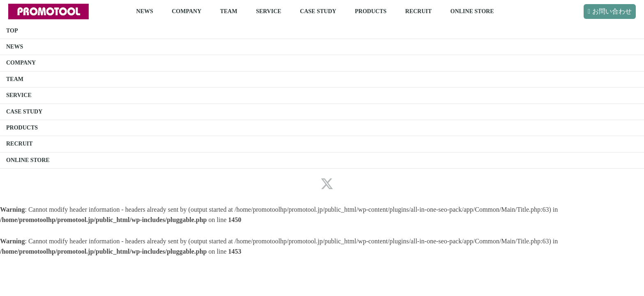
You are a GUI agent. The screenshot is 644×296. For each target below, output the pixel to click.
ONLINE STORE (472, 11)
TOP (12, 31)
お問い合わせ (612, 11)
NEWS (145, 11)
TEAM (229, 11)
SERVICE (269, 11)
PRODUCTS (371, 11)
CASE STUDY (318, 11)
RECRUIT (419, 11)
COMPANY (186, 11)
